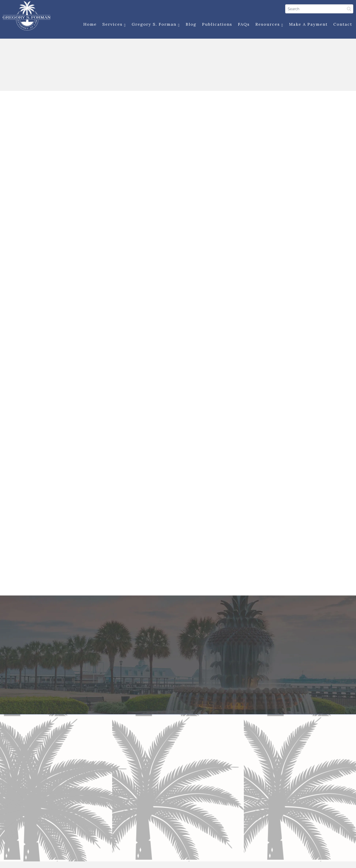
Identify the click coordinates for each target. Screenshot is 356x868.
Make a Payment (308, 24)
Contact (342, 24)
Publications (216, 24)
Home (89, 24)
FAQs (243, 24)
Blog (190, 24)
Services (113, 25)
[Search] (319, 9)
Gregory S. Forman (155, 25)
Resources (269, 25)
